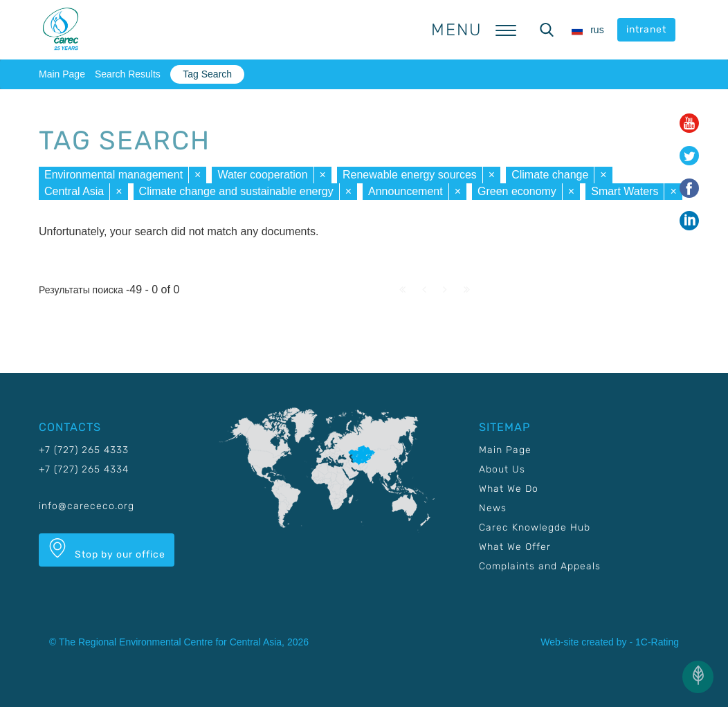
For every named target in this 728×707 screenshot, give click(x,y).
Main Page (62, 74)
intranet (646, 29)
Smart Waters (625, 191)
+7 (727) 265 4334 (84, 469)
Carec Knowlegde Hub (535, 527)
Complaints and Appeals (540, 566)
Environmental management (113, 175)
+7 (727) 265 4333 (84, 450)
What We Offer (515, 547)
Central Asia (74, 191)
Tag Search (207, 74)
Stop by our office (107, 549)
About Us (502, 469)
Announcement (406, 191)
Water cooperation (262, 175)
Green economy (517, 191)
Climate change (550, 175)
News (493, 508)
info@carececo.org (87, 506)
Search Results (128, 74)
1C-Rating (657, 642)
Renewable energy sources (410, 175)
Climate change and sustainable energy (236, 191)
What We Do (509, 489)
